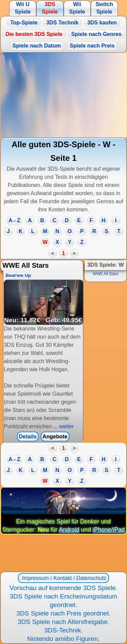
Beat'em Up (18, 275)
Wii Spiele (77, 8)
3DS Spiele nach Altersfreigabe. (63, 622)
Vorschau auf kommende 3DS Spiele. (63, 588)
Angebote (55, 437)
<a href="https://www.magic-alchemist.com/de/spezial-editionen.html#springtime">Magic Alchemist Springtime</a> (63, 95)
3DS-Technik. (63, 630)
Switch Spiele (104, 8)
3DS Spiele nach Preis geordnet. (63, 613)
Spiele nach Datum (37, 46)
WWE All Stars (105, 274)
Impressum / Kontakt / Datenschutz (63, 578)
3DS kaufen (102, 23)
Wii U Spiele (23, 8)
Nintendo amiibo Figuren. (63, 639)
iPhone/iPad (109, 530)
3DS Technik (62, 23)
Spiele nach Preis (92, 46)
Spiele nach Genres (96, 34)
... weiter (63, 426)
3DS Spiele (50, 8)
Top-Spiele (24, 23)
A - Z (14, 220)
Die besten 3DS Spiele (34, 34)
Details (28, 437)
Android (69, 530)
